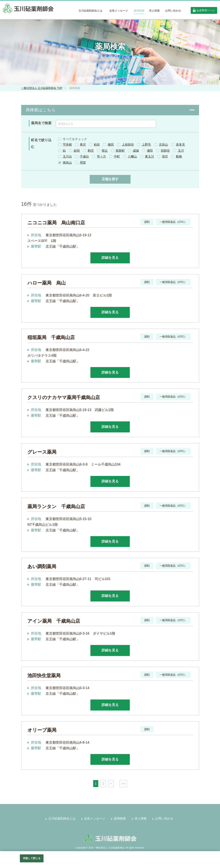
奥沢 (83, 145)
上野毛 (146, 145)
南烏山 (67, 163)
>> (123, 784)
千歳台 (84, 156)
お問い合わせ (164, 818)
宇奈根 (67, 145)
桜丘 (105, 151)
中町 (117, 156)
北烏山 (163, 145)
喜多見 (180, 145)
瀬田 (150, 151)
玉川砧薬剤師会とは (62, 818)
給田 (77, 151)
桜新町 (120, 151)
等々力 (101, 156)
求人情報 (141, 818)
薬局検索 (120, 818)
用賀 (83, 163)
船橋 (179, 156)
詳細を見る (110, 258)
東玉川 (149, 156)
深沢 (165, 156)
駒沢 (91, 151)
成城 (136, 151)
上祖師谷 (128, 145)
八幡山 (132, 156)
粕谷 (97, 145)
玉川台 (67, 156)
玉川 (181, 151)
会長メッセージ (95, 818)
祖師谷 (165, 151)
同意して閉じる (32, 858)
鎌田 (111, 145)
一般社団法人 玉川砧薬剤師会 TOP (42, 88)
